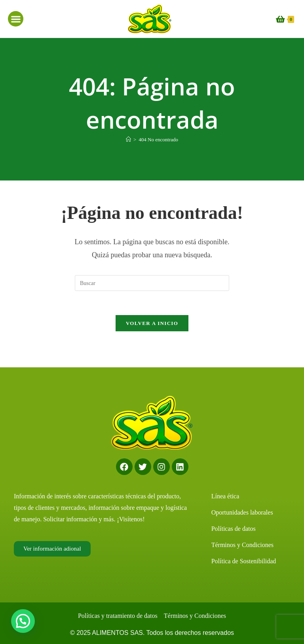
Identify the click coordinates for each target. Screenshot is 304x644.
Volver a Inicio (152, 323)
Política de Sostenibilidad (244, 561)
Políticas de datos (234, 529)
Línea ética (225, 496)
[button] (16, 19)
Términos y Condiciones (242, 545)
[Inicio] (128, 140)
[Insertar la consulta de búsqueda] (152, 283)
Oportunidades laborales (242, 512)
